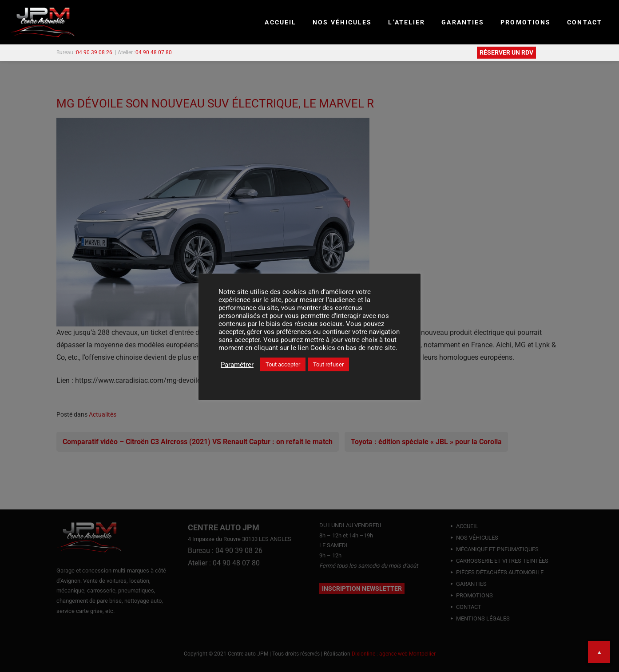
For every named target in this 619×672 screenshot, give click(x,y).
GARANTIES (463, 22)
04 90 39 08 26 (94, 52)
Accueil (280, 22)
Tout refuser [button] (328, 364)
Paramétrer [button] (237, 365)
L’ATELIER (407, 22)
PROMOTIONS (526, 22)
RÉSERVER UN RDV (506, 52)
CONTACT (585, 22)
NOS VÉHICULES (342, 22)
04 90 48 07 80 (154, 52)
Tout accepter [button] (283, 364)
